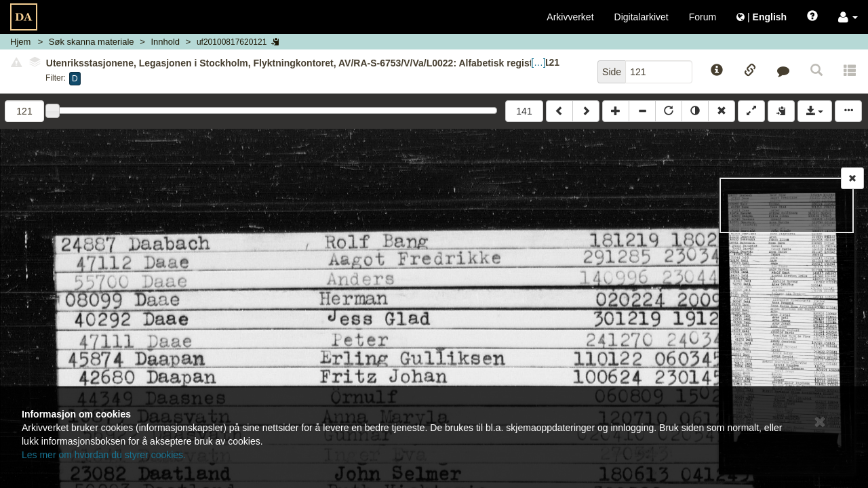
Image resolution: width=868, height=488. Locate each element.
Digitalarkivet (642, 17)
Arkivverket (570, 17)
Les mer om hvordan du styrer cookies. (104, 455)
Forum (703, 17)
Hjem (20, 42)
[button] (848, 17)
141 (524, 111)
